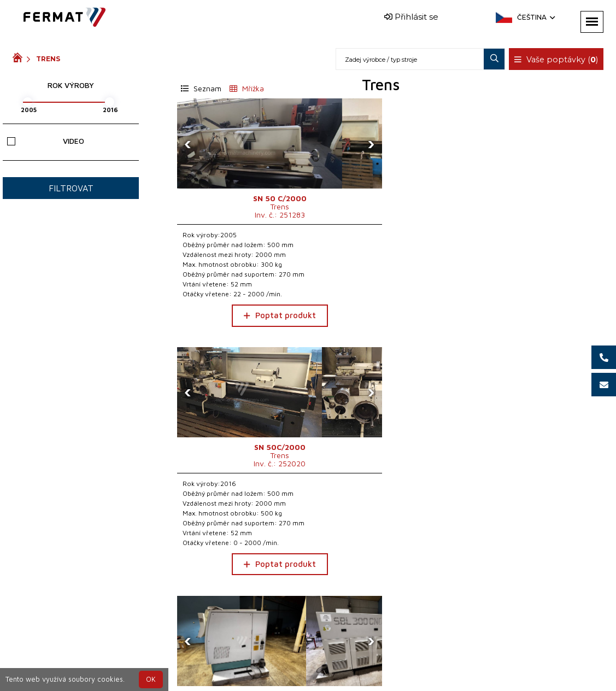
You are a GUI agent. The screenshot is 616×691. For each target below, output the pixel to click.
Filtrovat (71, 188)
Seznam (201, 88)
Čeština (535, 17)
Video (46, 141)
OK (151, 679)
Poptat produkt (242, 325)
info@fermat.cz (317, 673)
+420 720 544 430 (271, 660)
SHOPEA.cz (96, 660)
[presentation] (188, 144)
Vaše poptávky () (558, 60)
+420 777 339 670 (362, 660)
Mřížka (247, 88)
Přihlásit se (411, 17)
